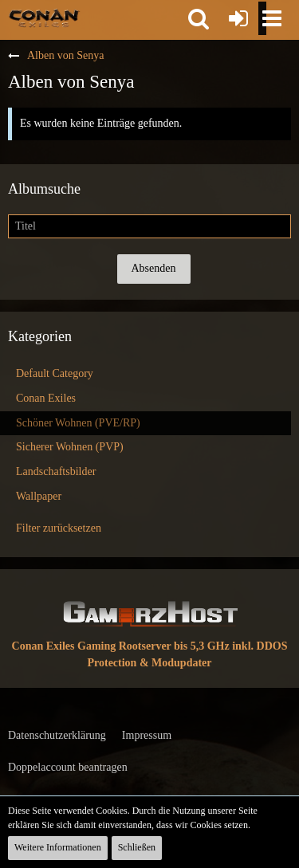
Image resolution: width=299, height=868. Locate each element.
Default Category (55, 373)
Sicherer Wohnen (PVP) (70, 447)
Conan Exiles (46, 398)
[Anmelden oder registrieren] (238, 18)
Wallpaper (39, 496)
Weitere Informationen (58, 847)
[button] (199, 18)
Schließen (137, 847)
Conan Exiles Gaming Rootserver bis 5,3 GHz (121, 646)
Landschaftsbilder (56, 471)
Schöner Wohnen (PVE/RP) (78, 423)
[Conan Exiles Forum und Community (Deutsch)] (44, 18)
